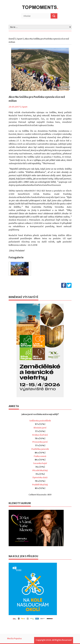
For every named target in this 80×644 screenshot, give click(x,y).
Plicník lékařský (40, 470)
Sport (20, 39)
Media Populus (14, 638)
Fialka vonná (40, 456)
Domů (12, 39)
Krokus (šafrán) (40, 435)
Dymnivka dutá (40, 477)
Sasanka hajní (40, 463)
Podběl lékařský (40, 485)
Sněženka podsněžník (40, 421)
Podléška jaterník (40, 449)
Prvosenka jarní (40, 442)
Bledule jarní (40, 428)
